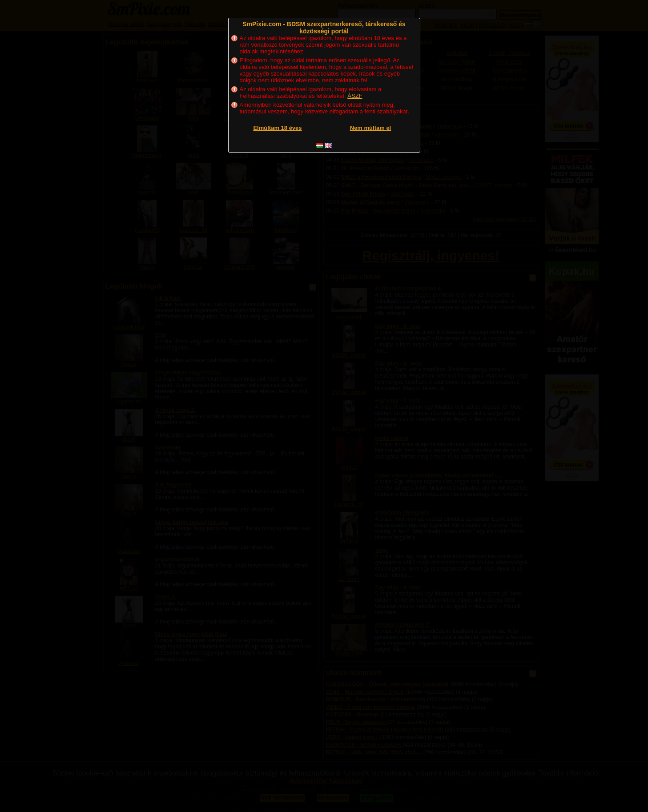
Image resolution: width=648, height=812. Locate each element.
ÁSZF (355, 96)
